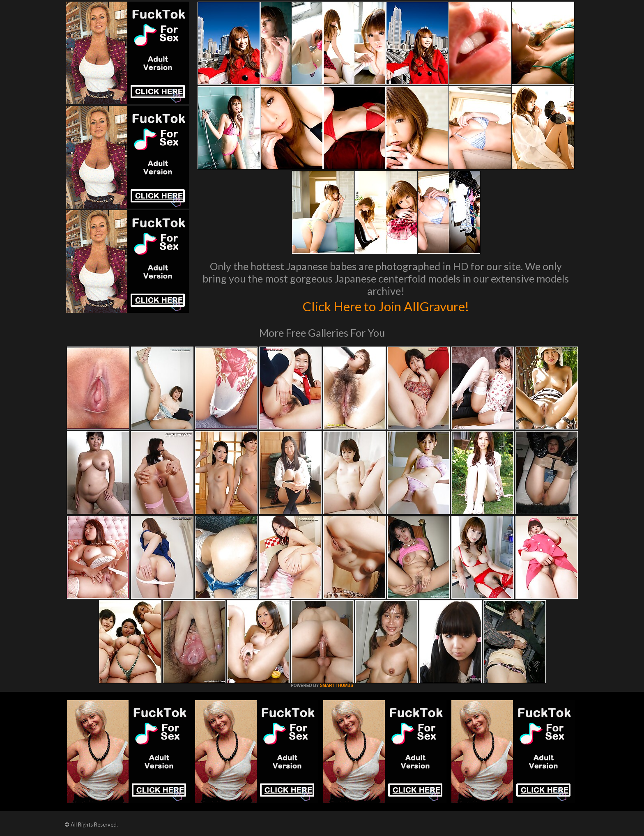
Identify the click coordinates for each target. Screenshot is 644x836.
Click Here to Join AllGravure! (386, 305)
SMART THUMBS (337, 686)
